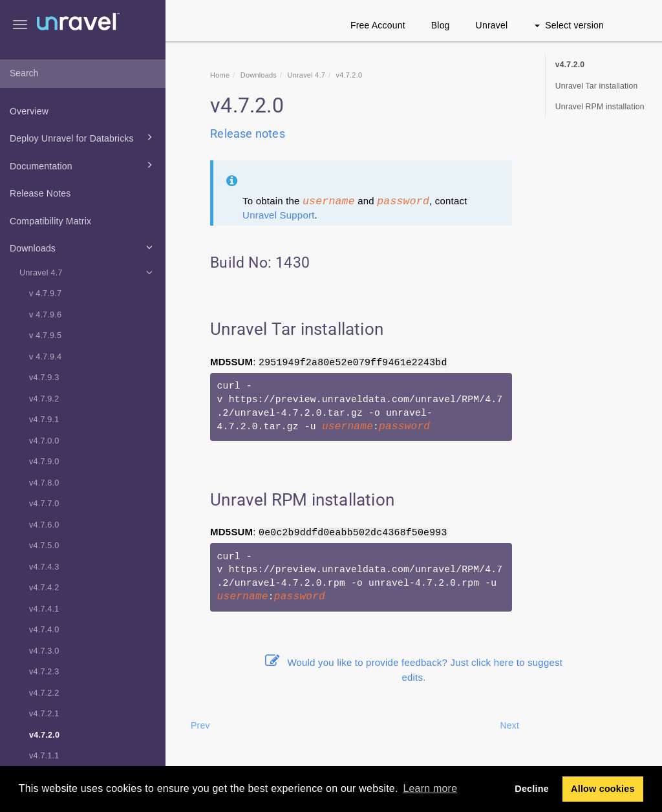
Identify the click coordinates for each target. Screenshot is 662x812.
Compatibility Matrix (50, 221)
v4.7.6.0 (44, 525)
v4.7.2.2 (44, 693)
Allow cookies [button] (603, 789)
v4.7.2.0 (44, 735)
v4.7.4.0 (44, 630)
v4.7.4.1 (44, 609)
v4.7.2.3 (44, 672)
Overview (29, 111)
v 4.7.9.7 (45, 294)
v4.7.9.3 (44, 378)
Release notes (248, 134)
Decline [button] (532, 789)
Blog (441, 25)
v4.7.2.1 (44, 714)
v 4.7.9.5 (45, 336)
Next (509, 725)
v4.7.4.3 (44, 567)
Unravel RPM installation (600, 107)
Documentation (83, 165)
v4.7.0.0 (44, 441)
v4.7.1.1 (44, 756)
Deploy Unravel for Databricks (83, 137)
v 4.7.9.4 (45, 357)
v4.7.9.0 (44, 462)
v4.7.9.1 (44, 420)
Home (220, 75)
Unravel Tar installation (597, 86)
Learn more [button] (430, 788)
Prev (200, 725)
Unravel (492, 25)
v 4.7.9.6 (45, 315)
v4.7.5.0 (44, 546)
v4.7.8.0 (44, 483)
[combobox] (83, 74)
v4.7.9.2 (44, 399)
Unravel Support (278, 215)
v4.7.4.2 (44, 588)
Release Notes (40, 193)
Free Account (378, 25)
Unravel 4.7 (88, 272)
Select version (569, 25)
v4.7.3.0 (44, 651)
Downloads (83, 247)
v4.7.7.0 (44, 504)
